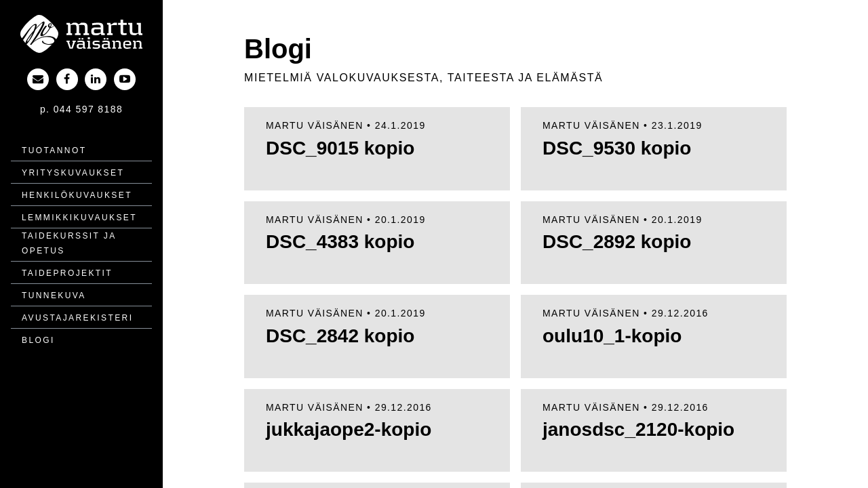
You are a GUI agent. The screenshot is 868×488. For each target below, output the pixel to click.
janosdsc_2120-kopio (638, 429)
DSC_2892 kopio (617, 242)
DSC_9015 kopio (340, 148)
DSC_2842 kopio (340, 336)
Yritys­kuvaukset (73, 173)
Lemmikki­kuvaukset (79, 218)
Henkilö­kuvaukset (77, 195)
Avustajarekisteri (77, 318)
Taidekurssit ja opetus (69, 243)
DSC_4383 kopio (340, 242)
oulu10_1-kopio (612, 336)
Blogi (38, 340)
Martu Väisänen (315, 125)
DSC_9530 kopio (617, 148)
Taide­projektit (67, 273)
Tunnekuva (54, 296)
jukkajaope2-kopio (349, 429)
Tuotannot (54, 150)
